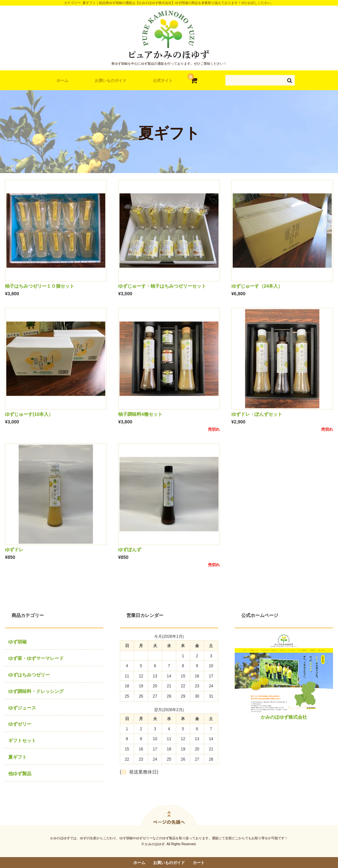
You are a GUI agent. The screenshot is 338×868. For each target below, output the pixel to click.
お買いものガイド (111, 81)
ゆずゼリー (20, 724)
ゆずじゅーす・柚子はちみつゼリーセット (162, 286)
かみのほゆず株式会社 (284, 717)
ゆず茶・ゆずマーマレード (36, 658)
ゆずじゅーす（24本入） (257, 286)
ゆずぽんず (130, 550)
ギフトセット (22, 741)
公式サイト (163, 81)
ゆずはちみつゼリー (29, 675)
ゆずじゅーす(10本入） (29, 414)
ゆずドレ (14, 550)
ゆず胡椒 (17, 642)
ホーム (62, 81)
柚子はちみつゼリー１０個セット (40, 286)
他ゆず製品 (20, 774)
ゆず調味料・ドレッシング (36, 691)
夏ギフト (17, 757)
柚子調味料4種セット (140, 414)
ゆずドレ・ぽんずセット (257, 414)
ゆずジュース (22, 708)
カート (199, 863)
